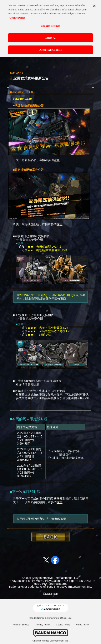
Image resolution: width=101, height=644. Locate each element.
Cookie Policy (63, 625)
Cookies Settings (50, 24)
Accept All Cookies (50, 48)
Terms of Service (21, 625)
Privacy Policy (43, 625)
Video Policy (82, 625)
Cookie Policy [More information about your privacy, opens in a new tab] (17, 16)
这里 (57, 160)
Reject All (51, 36)
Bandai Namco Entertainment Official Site (50, 618)
